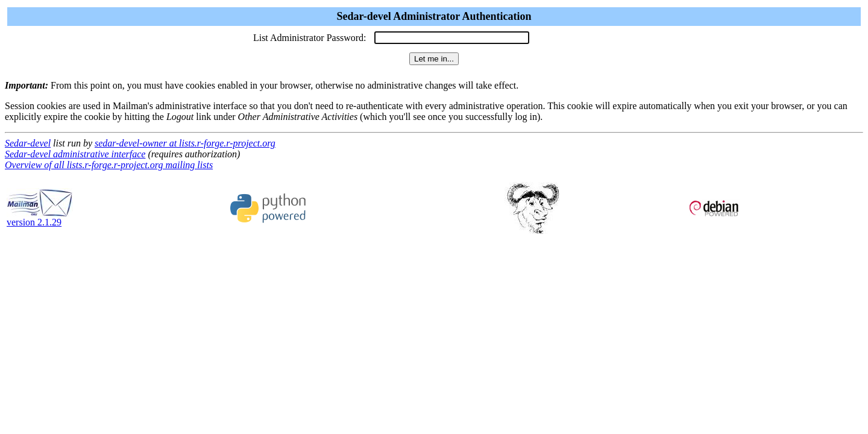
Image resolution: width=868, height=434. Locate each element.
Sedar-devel (28, 143)
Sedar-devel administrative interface (75, 154)
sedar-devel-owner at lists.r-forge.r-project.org (185, 143)
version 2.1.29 (40, 218)
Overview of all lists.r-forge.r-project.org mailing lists (109, 165)
